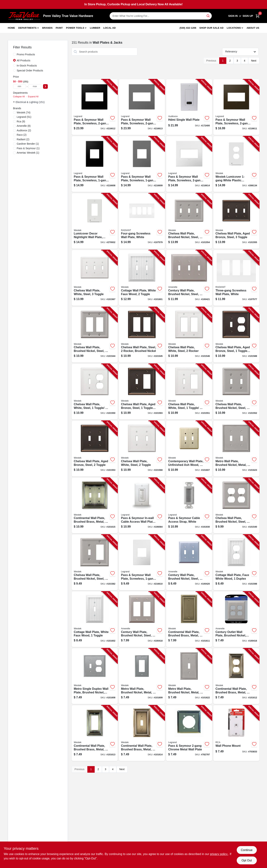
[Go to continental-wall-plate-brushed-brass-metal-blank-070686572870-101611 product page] (189, 619)
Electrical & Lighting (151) (30, 102)
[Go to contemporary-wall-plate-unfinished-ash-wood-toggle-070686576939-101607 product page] (189, 449)
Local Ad (109, 28)
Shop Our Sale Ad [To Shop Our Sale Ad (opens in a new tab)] (211, 28)
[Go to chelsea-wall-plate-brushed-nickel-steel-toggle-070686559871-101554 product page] (189, 221)
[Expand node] (14, 102)
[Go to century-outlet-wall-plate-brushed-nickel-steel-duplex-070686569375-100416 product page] (236, 619)
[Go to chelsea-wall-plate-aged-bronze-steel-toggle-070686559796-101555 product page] (236, 221)
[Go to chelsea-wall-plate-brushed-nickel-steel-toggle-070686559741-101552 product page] (236, 392)
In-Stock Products (27, 66)
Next (254, 61)
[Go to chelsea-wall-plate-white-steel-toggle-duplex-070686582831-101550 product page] (95, 392)
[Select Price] (45, 86)
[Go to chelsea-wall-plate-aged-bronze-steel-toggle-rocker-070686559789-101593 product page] (142, 392)
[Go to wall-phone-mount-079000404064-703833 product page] (236, 733)
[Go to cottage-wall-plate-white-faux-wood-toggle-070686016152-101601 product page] (142, 278)
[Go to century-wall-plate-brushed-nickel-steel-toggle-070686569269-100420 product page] (189, 562)
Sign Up (248, 16)
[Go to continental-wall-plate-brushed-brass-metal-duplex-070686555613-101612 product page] (236, 676)
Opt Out (247, 860)
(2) (24, 130)
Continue (247, 850)
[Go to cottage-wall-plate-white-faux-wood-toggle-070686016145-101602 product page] (95, 619)
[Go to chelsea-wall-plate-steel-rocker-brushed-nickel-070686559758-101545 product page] (142, 335)
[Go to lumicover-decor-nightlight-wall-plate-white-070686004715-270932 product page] (95, 221)
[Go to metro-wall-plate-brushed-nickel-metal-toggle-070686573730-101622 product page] (189, 676)
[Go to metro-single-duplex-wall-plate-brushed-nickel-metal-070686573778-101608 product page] (95, 676)
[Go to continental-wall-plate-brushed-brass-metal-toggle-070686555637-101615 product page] (95, 506)
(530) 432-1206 (188, 28)
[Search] (208, 16)
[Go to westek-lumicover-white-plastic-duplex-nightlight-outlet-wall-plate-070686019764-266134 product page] (236, 164)
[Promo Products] (14, 54)
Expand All (33, 97)
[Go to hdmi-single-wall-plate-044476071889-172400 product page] (189, 107)
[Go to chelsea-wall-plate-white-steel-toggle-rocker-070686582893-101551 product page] (189, 392)
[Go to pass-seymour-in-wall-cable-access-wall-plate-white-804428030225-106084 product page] (142, 506)
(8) (24, 126)
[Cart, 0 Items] (258, 16)
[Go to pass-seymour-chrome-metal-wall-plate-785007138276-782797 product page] (189, 733)
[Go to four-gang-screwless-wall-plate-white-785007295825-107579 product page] (142, 221)
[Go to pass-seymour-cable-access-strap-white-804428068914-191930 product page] (189, 506)
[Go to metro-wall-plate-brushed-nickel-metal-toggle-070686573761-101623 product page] (236, 449)
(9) (21, 121)
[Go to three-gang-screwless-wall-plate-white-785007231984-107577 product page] (236, 278)
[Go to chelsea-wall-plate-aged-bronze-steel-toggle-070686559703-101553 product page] (95, 449)
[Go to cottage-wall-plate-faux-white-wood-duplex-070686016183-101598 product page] (236, 562)
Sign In (233, 16)
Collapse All (19, 97)
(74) (24, 112)
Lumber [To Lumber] (95, 28)
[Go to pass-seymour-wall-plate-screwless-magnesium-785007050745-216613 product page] (142, 107)
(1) (28, 144)
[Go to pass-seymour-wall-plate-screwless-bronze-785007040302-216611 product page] (236, 107)
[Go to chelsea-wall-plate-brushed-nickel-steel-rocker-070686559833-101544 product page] (95, 335)
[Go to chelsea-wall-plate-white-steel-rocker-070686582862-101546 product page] (189, 335)
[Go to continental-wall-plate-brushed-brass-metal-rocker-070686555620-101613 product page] (95, 733)
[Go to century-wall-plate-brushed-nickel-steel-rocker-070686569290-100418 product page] (142, 619)
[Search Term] (161, 16)
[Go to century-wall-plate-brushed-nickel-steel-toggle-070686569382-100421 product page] (189, 278)
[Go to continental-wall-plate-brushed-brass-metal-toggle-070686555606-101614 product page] (142, 733)
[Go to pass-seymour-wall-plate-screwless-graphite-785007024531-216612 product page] (95, 107)
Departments (27, 28)
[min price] (20, 86)
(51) (24, 117)
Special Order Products (30, 70)
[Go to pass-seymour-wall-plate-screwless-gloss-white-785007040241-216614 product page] (189, 164)
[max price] (35, 86)
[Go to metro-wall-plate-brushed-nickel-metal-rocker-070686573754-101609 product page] (142, 676)
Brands (48, 28)
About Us (253, 28)
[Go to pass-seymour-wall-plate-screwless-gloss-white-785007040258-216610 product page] (142, 562)
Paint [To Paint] (59, 28)
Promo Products (26, 54)
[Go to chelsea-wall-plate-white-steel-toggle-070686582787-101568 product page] (142, 449)
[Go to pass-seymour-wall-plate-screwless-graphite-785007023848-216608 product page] (95, 164)
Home (11, 28)
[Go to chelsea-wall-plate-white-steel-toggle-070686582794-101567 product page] (95, 278)
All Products (24, 60)
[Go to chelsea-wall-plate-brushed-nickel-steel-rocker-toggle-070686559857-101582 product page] (95, 562)
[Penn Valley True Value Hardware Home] (24, 16)
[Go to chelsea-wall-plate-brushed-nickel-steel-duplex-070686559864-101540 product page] (236, 506)
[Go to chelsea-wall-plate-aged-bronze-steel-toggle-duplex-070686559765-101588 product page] (236, 335)
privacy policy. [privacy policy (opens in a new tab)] (219, 854)
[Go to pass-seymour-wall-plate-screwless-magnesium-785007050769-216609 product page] (142, 164)
